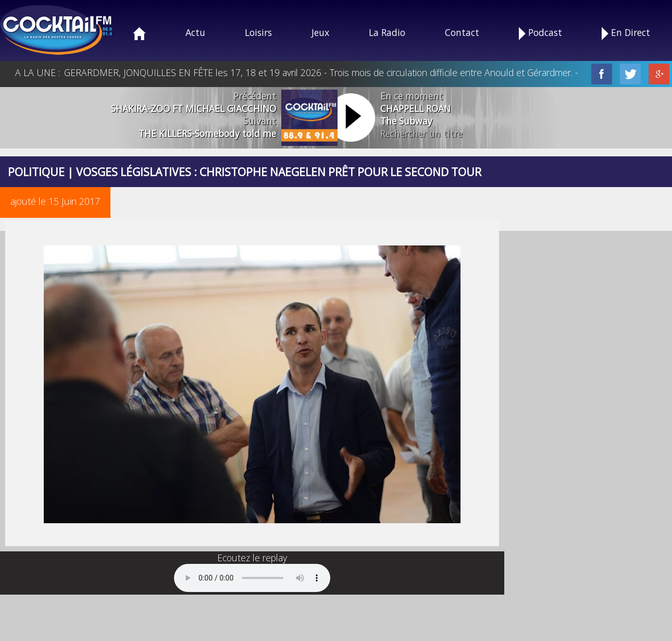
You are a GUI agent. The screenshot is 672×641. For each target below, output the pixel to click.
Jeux (320, 32)
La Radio (387, 32)
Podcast (540, 33)
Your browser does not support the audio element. (252, 578)
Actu (195, 32)
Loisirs (258, 32)
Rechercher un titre (421, 133)
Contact (462, 32)
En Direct (626, 33)
